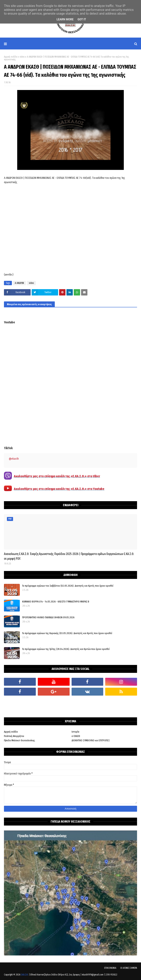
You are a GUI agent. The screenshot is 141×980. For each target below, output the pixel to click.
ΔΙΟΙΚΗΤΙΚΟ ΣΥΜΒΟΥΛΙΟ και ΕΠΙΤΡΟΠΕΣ (91, 740)
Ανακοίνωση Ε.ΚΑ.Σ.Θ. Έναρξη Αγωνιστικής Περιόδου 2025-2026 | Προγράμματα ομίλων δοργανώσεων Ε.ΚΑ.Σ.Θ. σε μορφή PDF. (69, 556)
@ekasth (14, 459)
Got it (82, 19)
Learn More (65, 19)
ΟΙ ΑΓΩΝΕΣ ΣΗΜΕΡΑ (129, 968)
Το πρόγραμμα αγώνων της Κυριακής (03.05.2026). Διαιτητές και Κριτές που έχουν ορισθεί (67, 633)
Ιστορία (75, 732)
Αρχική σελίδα (11, 57)
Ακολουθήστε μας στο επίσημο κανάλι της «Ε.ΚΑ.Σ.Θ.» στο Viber (57, 476)
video (22, 57)
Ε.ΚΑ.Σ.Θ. (25, 975)
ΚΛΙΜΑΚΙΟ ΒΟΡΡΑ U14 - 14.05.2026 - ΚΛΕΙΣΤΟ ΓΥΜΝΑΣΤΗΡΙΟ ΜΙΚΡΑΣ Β (56, 602)
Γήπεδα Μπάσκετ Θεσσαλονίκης (19, 740)
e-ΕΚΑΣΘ (76, 736)
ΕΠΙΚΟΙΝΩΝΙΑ (110, 968)
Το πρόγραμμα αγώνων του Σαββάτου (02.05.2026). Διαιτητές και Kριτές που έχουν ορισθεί (68, 586)
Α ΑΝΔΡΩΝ (19, 283)
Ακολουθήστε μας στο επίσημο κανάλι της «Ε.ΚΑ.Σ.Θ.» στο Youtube (59, 489)
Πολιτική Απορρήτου (14, 736)
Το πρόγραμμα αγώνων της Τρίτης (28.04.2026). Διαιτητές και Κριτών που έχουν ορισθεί (66, 649)
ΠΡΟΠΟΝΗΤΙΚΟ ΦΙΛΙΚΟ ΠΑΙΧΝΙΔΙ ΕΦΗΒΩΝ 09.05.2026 (48, 617)
